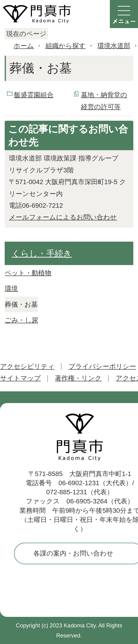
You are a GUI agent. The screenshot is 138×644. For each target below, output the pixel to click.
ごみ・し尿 (21, 320)
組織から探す (66, 46)
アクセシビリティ (27, 366)
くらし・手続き (42, 253)
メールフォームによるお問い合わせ (63, 217)
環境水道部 (114, 46)
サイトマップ (20, 378)
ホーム (24, 46)
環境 (11, 289)
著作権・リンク (78, 378)
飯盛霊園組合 (34, 95)
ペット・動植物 (28, 273)
